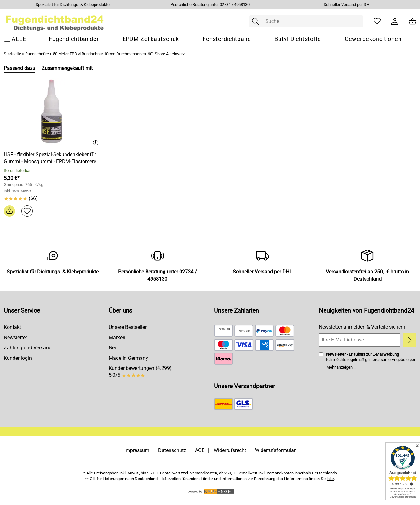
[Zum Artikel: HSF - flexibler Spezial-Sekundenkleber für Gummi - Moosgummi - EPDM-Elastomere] (52, 112)
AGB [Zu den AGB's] (200, 450)
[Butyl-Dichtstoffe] (298, 39)
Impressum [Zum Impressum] (137, 450)
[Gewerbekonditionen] (373, 39)
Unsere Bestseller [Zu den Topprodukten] (128, 327)
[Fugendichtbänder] (74, 39)
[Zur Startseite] (55, 21)
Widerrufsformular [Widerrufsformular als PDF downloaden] (275, 450)
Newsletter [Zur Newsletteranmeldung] (15, 338)
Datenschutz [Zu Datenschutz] (172, 450)
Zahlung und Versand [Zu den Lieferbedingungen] (28, 348)
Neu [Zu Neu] (113, 348)
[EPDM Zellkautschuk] (151, 39)
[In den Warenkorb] (9, 211)
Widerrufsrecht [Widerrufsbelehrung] (230, 450)
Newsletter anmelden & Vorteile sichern (362, 327)
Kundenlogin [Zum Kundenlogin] (18, 358)
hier (331, 479)
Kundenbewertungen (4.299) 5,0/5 (140, 372)
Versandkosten (204, 473)
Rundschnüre (37, 54)
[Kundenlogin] (395, 21)
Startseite (12, 54)
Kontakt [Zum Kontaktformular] (12, 327)
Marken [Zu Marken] (117, 338)
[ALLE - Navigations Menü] (16, 39)
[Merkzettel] (377, 21)
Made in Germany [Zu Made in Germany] (128, 358)
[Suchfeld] (306, 21)
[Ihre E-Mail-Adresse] (360, 340)
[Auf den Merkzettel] (27, 211)
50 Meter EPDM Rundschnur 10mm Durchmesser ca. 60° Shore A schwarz (119, 54)
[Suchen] (257, 21)
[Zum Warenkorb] (412, 21)
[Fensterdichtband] (227, 39)
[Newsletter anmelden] (410, 340)
